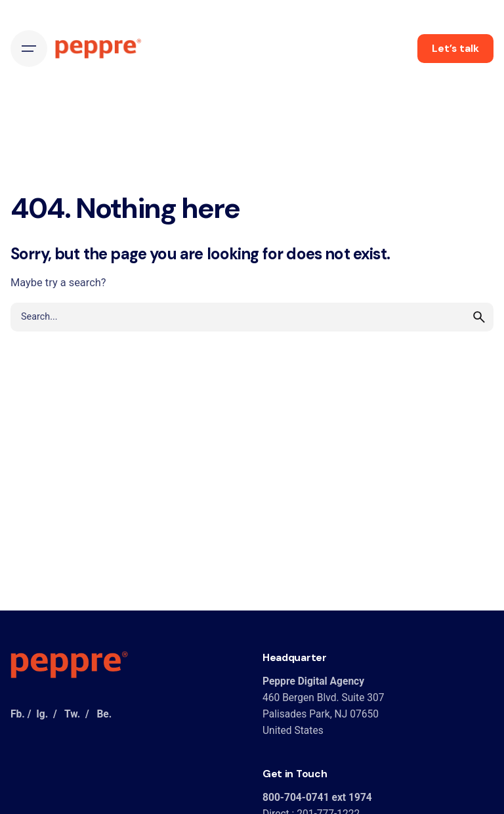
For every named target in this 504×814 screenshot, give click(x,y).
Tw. (72, 714)
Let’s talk (455, 49)
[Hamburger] (29, 49)
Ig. (42, 714)
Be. (104, 714)
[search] (479, 317)
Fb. (18, 714)
